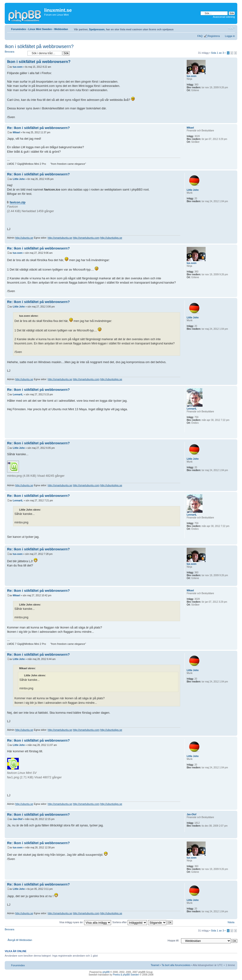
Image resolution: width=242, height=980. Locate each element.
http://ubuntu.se (24, 238)
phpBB (106, 972)
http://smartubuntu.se (60, 238)
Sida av (217, 53)
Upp (234, 121)
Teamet (155, 965)
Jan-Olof (18, 819)
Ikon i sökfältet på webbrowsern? (39, 46)
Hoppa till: (173, 940)
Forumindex (19, 29)
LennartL (18, 394)
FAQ (200, 36)
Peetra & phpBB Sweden (126, 975)
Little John (19, 179)
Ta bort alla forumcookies (176, 965)
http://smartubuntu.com (86, 238)
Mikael (16, 132)
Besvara (15, 53)
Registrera (214, 36)
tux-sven (18, 67)
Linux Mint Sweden (40, 29)
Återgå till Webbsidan (20, 940)
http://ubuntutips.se (111, 238)
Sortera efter (130, 922)
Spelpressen (97, 29)
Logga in (230, 36)
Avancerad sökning (224, 17)
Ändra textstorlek (231, 28)
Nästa (231, 922)
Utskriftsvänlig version (224, 28)
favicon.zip (18, 202)
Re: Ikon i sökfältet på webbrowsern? (38, 128)
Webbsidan (61, 29)
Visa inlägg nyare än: (85, 922)
